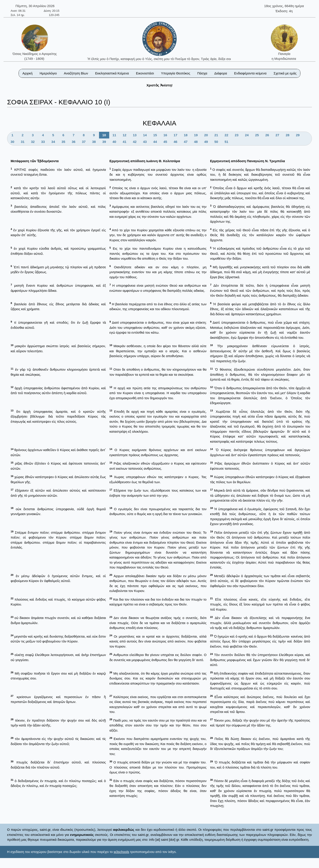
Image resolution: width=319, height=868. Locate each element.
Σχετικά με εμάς (285, 73)
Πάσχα (202, 73)
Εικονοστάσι (145, 73)
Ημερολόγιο (48, 73)
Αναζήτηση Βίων (76, 73)
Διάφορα (221, 73)
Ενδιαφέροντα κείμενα (250, 73)
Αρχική (27, 73)
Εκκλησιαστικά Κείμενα (112, 73)
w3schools (121, 852)
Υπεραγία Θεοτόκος (176, 73)
